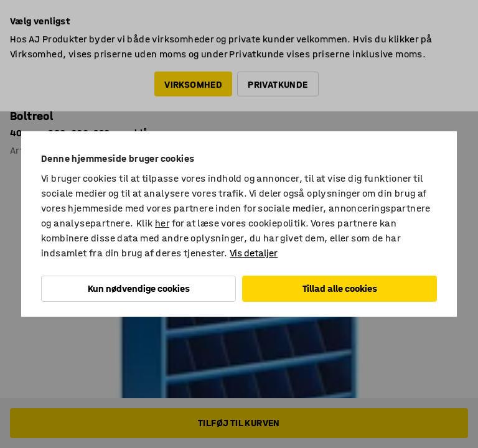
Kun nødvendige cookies (139, 288)
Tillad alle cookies (340, 288)
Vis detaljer (254, 253)
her (162, 223)
